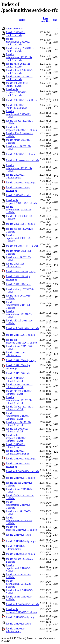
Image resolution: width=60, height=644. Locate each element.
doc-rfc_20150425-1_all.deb (20, 478)
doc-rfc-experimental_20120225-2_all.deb (18, 568)
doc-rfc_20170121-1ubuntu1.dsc (16, 446)
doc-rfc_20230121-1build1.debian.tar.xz (16, 106)
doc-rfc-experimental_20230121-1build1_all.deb (18, 42)
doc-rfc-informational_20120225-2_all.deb (19, 584)
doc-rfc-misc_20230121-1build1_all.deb (18, 65)
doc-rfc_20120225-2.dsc (18, 624)
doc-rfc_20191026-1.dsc (18, 373)
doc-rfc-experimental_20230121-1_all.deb (18, 114)
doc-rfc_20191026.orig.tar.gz (21, 360)
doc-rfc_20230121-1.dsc (18, 195)
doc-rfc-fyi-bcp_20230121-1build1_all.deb (20, 49)
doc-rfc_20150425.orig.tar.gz (21, 541)
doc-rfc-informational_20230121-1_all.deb (19, 168)
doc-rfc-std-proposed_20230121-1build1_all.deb (16, 92)
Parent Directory (14, 29)
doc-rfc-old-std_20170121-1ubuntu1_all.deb (19, 392)
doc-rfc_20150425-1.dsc (18, 535)
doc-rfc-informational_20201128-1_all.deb (19, 210)
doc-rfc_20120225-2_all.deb (20, 554)
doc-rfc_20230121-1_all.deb (20, 154)
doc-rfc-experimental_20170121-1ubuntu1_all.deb (18, 416)
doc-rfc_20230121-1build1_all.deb (16, 34)
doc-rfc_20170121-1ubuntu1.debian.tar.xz (17, 452)
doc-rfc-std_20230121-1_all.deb (22, 160)
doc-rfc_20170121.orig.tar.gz (21, 459)
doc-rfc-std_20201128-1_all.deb (22, 246)
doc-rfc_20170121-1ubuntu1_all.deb (16, 380)
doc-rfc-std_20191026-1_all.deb (22, 328)
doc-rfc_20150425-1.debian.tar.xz (16, 547)
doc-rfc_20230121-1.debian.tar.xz (16, 176)
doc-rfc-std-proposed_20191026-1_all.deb (21, 341)
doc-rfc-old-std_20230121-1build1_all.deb (19, 72)
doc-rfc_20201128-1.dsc (18, 284)
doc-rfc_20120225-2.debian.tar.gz (16, 630)
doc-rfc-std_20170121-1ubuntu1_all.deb (17, 430)
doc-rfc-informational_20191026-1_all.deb (19, 314)
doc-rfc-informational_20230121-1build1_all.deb (19, 57)
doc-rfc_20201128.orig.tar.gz (20, 271)
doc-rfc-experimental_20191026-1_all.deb (18, 305)
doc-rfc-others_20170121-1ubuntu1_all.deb (19, 386)
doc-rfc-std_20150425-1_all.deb (22, 471)
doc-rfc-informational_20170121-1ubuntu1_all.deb (19, 400)
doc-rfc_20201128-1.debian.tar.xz (15, 265)
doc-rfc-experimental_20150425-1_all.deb (18, 505)
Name (22, 20)
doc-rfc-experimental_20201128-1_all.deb (18, 238)
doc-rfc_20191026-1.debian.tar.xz (16, 354)
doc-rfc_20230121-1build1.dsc (21, 100)
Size (55, 20)
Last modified (45, 20)
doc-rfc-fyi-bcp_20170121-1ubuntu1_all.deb (20, 408)
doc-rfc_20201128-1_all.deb (20, 224)
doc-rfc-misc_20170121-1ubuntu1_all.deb (18, 424)
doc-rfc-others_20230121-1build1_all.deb (19, 78)
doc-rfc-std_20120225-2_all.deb (22, 604)
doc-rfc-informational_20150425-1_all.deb (19, 520)
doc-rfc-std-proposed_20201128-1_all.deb (21, 202)
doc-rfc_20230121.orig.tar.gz (21, 183)
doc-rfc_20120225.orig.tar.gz (21, 617)
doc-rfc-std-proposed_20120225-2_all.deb (21, 611)
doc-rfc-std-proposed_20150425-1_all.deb (21, 528)
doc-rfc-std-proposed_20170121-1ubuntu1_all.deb (16, 438)
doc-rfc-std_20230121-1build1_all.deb (17, 84)
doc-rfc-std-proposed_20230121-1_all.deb (21, 128)
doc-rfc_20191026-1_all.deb (20, 335)
